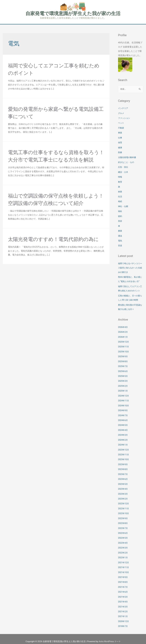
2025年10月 (124, 352)
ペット (121, 123)
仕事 (120, 137)
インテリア (123, 109)
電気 (120, 238)
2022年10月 (124, 510)
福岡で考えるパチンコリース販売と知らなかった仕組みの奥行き (130, 265)
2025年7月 (123, 366)
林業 (120, 190)
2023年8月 (123, 467)
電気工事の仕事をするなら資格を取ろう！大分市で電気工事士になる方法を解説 (54, 160)
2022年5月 (123, 534)
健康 (120, 147)
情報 (120, 176)
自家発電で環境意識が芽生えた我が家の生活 (73, 14)
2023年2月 (123, 496)
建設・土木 (123, 171)
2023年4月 (123, 486)
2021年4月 (123, 597)
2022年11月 (124, 506)
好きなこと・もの (127, 161)
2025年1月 (123, 390)
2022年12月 (124, 501)
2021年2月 (123, 607)
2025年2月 (123, 386)
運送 (120, 234)
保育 (120, 142)
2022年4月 (123, 539)
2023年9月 (123, 462)
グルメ (121, 114)
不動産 (121, 128)
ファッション (124, 118)
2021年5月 (123, 592)
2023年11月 (124, 453)
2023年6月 (123, 477)
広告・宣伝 (123, 166)
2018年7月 (123, 621)
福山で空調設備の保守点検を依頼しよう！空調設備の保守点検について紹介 (54, 211)
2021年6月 (123, 587)
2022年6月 (123, 530)
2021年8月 (123, 578)
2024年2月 (123, 438)
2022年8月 (123, 520)
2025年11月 (124, 347)
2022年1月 (123, 554)
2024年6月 (123, 419)
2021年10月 (124, 568)
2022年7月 (123, 525)
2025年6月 (123, 371)
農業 (120, 229)
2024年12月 (124, 395)
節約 (120, 214)
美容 (120, 219)
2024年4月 (123, 429)
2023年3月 (123, 491)
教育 (120, 181)
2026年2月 (123, 333)
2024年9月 (123, 410)
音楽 (120, 243)
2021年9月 (123, 573)
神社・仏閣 (123, 205)
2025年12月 (124, 342)
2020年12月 (124, 616)
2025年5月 (123, 376)
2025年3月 (123, 381)
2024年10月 (124, 405)
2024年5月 (123, 424)
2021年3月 (123, 602)
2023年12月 (124, 448)
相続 (120, 200)
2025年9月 (123, 357)
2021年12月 (124, 559)
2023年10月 (124, 458)
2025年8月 (123, 361)
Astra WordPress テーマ (110, 636)
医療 (120, 152)
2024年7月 (123, 414)
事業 (120, 133)
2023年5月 (123, 482)
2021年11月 (124, 563)
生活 (120, 195)
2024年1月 (123, 443)
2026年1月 (123, 337)
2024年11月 (124, 400)
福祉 (120, 210)
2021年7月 (123, 583)
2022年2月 (123, 549)
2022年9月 (123, 515)
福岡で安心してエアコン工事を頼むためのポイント (130, 288)
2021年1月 (123, 611)
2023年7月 (123, 472)
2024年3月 (123, 434)
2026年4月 (123, 328)
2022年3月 (123, 544)
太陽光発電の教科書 (128, 157)
